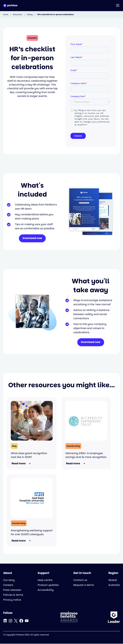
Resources (18, 15)
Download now (32, 238)
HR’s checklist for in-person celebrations (56, 15)
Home (6, 15)
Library (30, 15)
